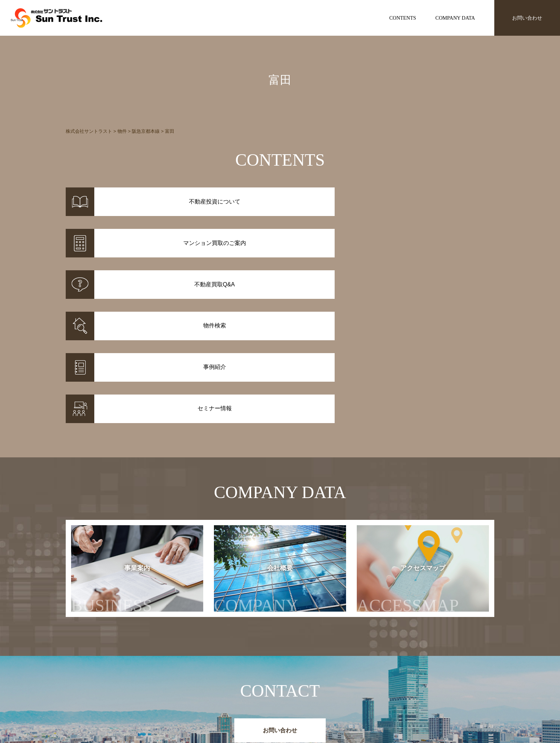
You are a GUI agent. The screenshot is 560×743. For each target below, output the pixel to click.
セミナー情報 (383, 688)
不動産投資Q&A (297, 697)
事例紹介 (226, 688)
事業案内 (112, 441)
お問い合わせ (527, 18)
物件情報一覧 (231, 678)
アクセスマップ (422, 441)
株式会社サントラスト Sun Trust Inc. (123, 661)
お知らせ (378, 678)
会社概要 (263, 441)
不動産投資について (302, 678)
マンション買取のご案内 (307, 688)
